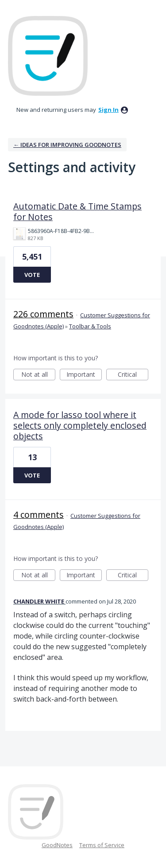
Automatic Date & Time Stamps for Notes (77, 211)
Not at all (39, 375)
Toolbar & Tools (90, 326)
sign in (108, 110)
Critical (133, 375)
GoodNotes (57, 845)
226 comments (43, 314)
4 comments (39, 515)
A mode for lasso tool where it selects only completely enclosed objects (80, 425)
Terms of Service (102, 845)
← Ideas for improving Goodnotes (67, 145)
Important (84, 375)
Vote (32, 275)
